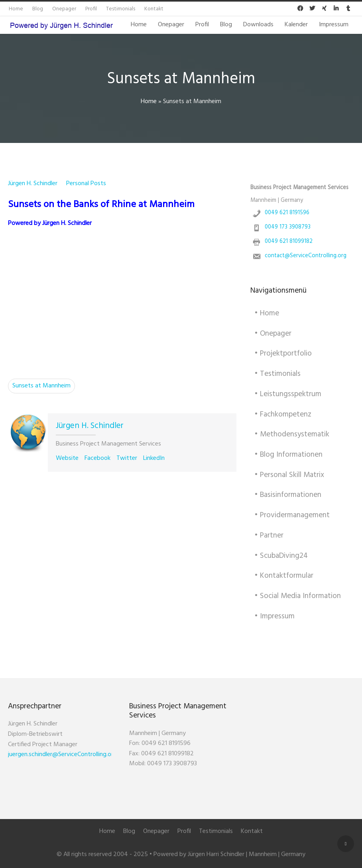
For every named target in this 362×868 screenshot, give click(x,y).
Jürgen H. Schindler (33, 184)
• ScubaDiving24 (281, 556)
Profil (202, 25)
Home (139, 25)
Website (67, 458)
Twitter (127, 458)
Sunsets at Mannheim (41, 386)
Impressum (334, 25)
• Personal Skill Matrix (289, 475)
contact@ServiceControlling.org (306, 256)
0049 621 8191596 (287, 213)
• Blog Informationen (288, 455)
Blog (226, 25)
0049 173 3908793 (288, 227)
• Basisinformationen (288, 495)
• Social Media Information (298, 596)
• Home (267, 313)
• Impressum (274, 616)
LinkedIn (154, 458)
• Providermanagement (292, 515)
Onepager (171, 25)
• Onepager (273, 334)
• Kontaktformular (284, 576)
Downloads (258, 25)
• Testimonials (277, 374)
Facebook (97, 458)
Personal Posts (86, 184)
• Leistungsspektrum (288, 394)
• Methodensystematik (292, 434)
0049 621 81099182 (289, 241)
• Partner (269, 536)
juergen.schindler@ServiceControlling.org (62, 755)
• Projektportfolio (283, 354)
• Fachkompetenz (283, 414)
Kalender (296, 25)
